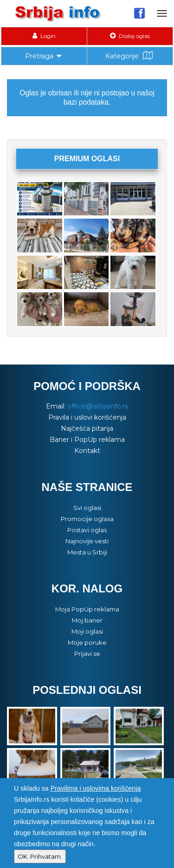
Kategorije (130, 56)
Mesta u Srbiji (87, 552)
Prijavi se (87, 654)
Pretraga (44, 55)
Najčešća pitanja (87, 428)
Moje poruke (87, 642)
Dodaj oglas (130, 36)
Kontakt (87, 451)
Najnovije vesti (87, 541)
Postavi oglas (87, 530)
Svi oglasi (87, 508)
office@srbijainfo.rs (98, 406)
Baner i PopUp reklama (87, 440)
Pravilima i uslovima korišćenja (96, 788)
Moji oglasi (87, 631)
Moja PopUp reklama (87, 609)
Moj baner (87, 620)
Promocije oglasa (87, 519)
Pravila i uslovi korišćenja (87, 417)
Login (44, 36)
